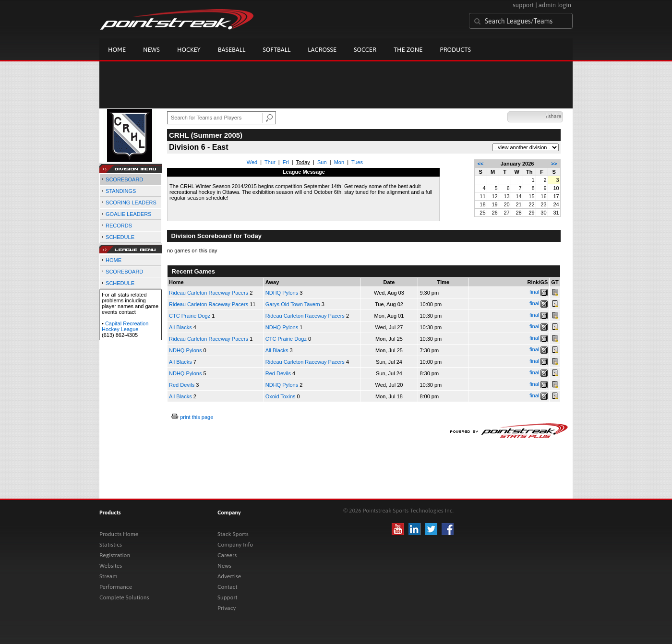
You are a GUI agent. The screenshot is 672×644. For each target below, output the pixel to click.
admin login (555, 5)
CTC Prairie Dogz (190, 316)
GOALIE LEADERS (128, 214)
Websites (111, 566)
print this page (197, 417)
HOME (114, 260)
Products (455, 50)
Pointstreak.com (177, 20)
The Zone (408, 50)
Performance (116, 587)
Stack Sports (233, 534)
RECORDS (119, 226)
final (534, 292)
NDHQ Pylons (282, 293)
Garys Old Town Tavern (293, 304)
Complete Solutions (124, 597)
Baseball (232, 50)
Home (117, 50)
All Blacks (180, 327)
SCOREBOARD (124, 179)
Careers (227, 555)
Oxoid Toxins (281, 396)
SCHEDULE (120, 237)
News (151, 50)
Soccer (365, 50)
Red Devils (278, 373)
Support (228, 597)
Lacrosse (322, 50)
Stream (108, 576)
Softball (276, 50)
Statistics (111, 545)
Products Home (119, 534)
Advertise (229, 576)
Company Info (235, 545)
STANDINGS (121, 191)
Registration (115, 555)
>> (554, 164)
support (523, 5)
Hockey (189, 50)
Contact (228, 587)
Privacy (227, 608)
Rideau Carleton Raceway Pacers (209, 293)
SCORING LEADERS (131, 203)
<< (481, 164)
